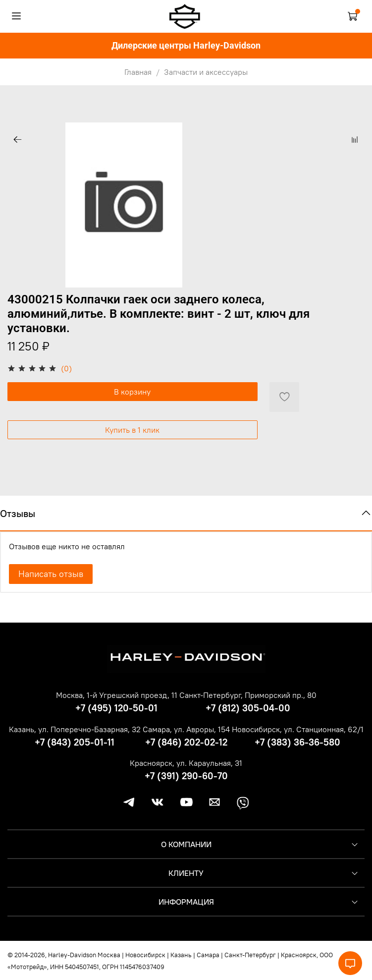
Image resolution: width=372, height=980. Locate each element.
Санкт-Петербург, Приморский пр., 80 (248, 695)
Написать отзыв (51, 574)
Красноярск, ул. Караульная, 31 (186, 763)
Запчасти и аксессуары (206, 72)
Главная (138, 72)
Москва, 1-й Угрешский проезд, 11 (117, 695)
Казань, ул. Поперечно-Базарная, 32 (75, 729)
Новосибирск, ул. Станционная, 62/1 (298, 729)
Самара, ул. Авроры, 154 (186, 729)
